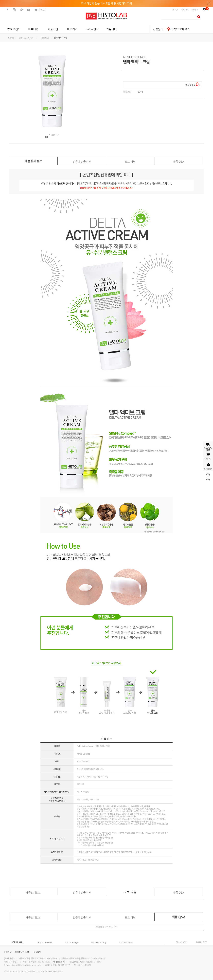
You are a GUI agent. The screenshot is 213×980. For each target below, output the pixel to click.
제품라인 (53, 29)
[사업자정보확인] (58, 962)
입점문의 (158, 29)
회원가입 (184, 10)
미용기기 (72, 29)
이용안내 (8, 952)
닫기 (209, 3)
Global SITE (181, 942)
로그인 (175, 10)
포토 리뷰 (130, 161)
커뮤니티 (111, 29)
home (11, 38)
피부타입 (33, 29)
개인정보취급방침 (22, 952)
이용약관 (37, 952)
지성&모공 (44, 38)
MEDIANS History (99, 942)
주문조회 (195, 10)
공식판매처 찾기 (180, 29)
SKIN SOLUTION (26, 38)
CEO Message (72, 942)
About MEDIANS (45, 942)
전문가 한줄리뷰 (82, 161)
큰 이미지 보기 (52, 135)
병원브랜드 (14, 29)
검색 (198, 17)
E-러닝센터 (92, 29)
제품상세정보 (33, 892)
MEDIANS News (126, 942)
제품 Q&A (178, 161)
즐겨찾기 (42, 10)
